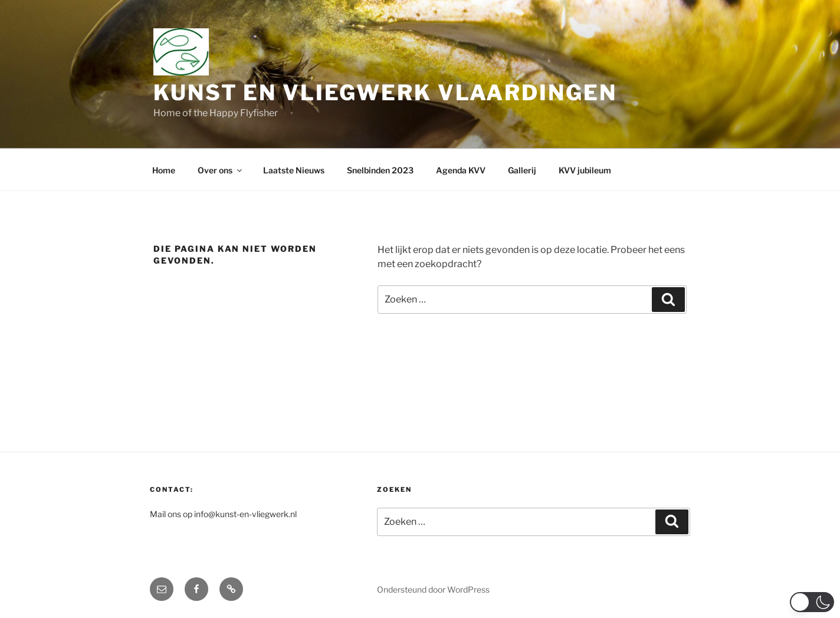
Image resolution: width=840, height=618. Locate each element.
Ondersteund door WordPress (433, 589)
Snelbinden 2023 (380, 170)
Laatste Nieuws (294, 170)
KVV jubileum (585, 170)
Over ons (221, 170)
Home (164, 170)
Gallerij (522, 170)
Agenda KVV (461, 170)
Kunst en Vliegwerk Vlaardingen (385, 93)
